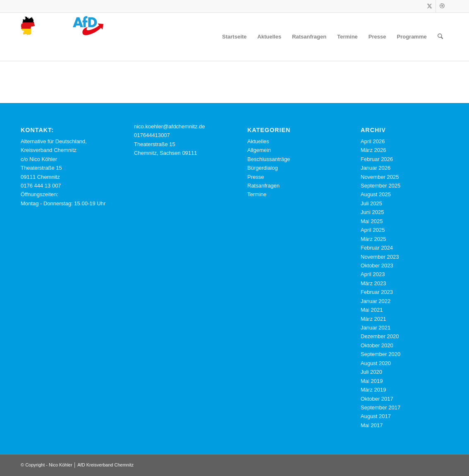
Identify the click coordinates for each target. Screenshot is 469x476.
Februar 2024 (377, 248)
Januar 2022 (376, 301)
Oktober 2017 (377, 399)
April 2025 (373, 230)
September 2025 (380, 186)
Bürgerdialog (263, 168)
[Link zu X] (430, 6)
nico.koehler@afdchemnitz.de (169, 126)
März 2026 (373, 150)
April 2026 (373, 141)
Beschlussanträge (269, 159)
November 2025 (380, 177)
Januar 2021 (376, 328)
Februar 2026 (377, 159)
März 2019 (373, 390)
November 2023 (380, 257)
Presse (256, 177)
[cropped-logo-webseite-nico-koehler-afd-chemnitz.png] (62, 37)
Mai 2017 (372, 425)
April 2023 (373, 274)
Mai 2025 (372, 221)
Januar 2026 (376, 168)
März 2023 (373, 283)
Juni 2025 (372, 212)
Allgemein (259, 150)
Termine (257, 194)
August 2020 (376, 363)
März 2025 (373, 239)
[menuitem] (234, 37)
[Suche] (440, 37)
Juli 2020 (371, 372)
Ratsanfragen (263, 186)
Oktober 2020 (377, 345)
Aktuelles (258, 141)
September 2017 (380, 407)
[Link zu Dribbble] (442, 6)
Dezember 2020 (380, 336)
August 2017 (376, 416)
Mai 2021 (372, 310)
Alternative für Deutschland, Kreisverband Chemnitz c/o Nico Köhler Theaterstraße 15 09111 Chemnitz (54, 159)
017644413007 (152, 135)
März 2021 (373, 319)
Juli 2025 (371, 203)
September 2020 (380, 354)
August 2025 (376, 194)
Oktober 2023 (377, 266)
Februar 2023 (377, 292)
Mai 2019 (372, 381)
